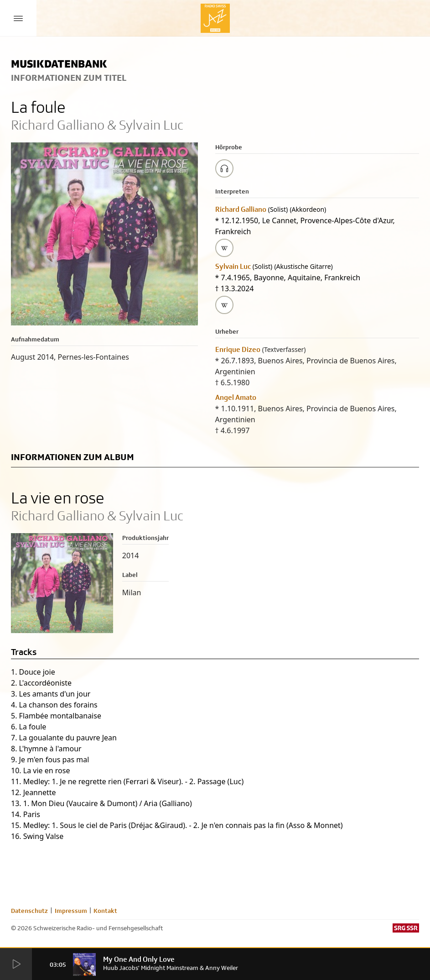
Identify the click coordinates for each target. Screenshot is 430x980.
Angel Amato (236, 397)
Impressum (71, 911)
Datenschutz (29, 911)
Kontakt (105, 911)
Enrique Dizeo (238, 349)
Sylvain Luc (233, 266)
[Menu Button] (18, 18)
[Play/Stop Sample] (224, 168)
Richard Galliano (241, 209)
